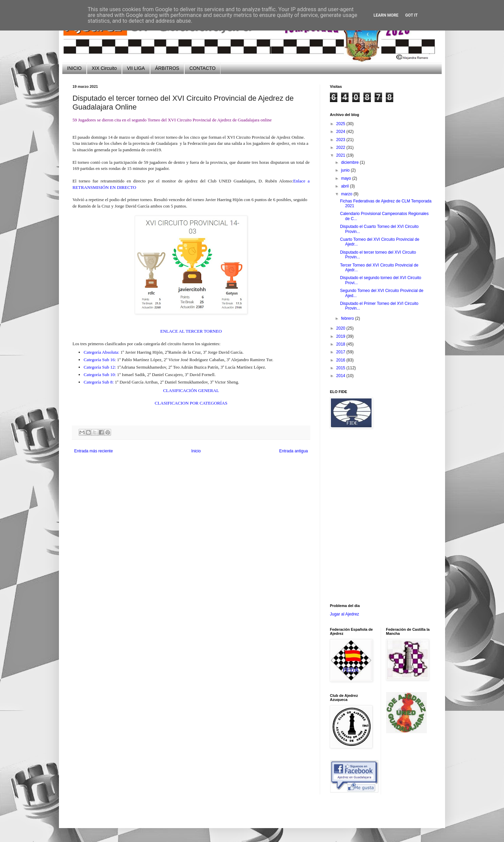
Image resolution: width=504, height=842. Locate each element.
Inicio (196, 451)
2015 (341, 368)
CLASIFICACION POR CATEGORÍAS (191, 403)
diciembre (350, 162)
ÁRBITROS (167, 68)
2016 (341, 360)
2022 (341, 148)
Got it (411, 15)
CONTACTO (202, 68)
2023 (341, 140)
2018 (341, 344)
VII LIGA (136, 68)
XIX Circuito (104, 68)
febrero (348, 318)
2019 (341, 336)
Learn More (386, 15)
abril (345, 186)
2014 (341, 376)
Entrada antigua (293, 451)
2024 (341, 132)
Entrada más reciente (93, 451)
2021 (341, 155)
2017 (341, 352)
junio (346, 170)
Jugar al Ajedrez (344, 614)
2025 (341, 124)
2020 (341, 328)
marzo (347, 194)
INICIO (74, 68)
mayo (347, 178)
